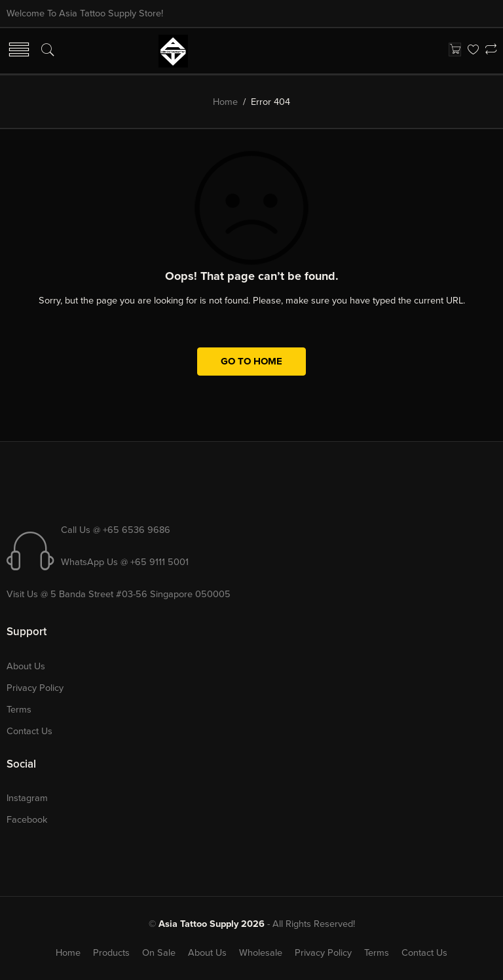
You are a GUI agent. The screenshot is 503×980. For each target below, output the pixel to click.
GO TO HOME (251, 361)
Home (225, 102)
